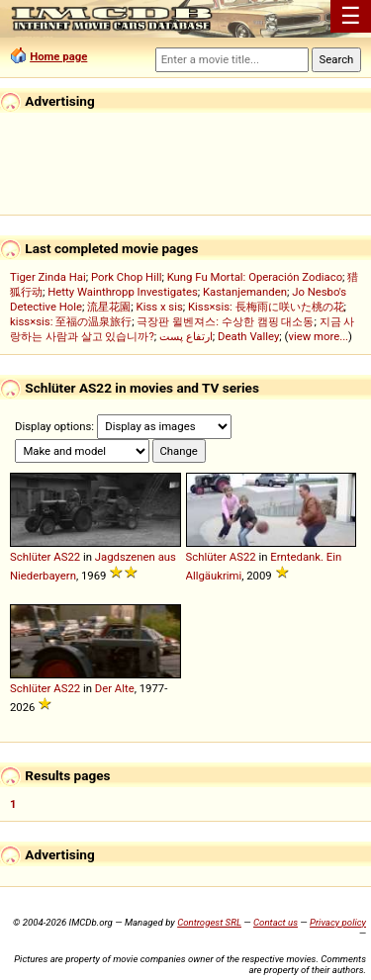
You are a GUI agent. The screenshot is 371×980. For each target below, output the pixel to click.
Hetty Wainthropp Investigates (123, 292)
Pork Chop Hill (127, 277)
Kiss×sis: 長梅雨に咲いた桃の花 (266, 307)
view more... (318, 336)
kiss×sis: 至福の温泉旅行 (71, 321)
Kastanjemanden (245, 292)
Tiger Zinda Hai (48, 277)
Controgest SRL (209, 922)
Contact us (276, 922)
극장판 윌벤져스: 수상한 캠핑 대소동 (225, 321)
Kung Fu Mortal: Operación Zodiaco (255, 277)
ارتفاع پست (186, 336)
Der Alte (115, 688)
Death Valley (248, 336)
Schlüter (30, 557)
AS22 (67, 557)
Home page (58, 56)
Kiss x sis (160, 307)
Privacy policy (338, 922)
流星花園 (109, 307)
